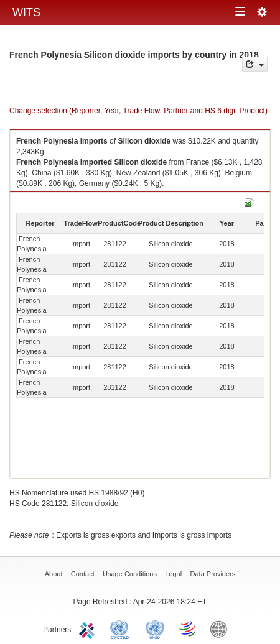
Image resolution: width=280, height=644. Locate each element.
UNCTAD (122, 628)
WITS (26, 12)
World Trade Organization (189, 628)
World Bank (222, 628)
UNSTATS (155, 628)
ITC (89, 628)
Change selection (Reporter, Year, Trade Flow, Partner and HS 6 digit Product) (138, 111)
